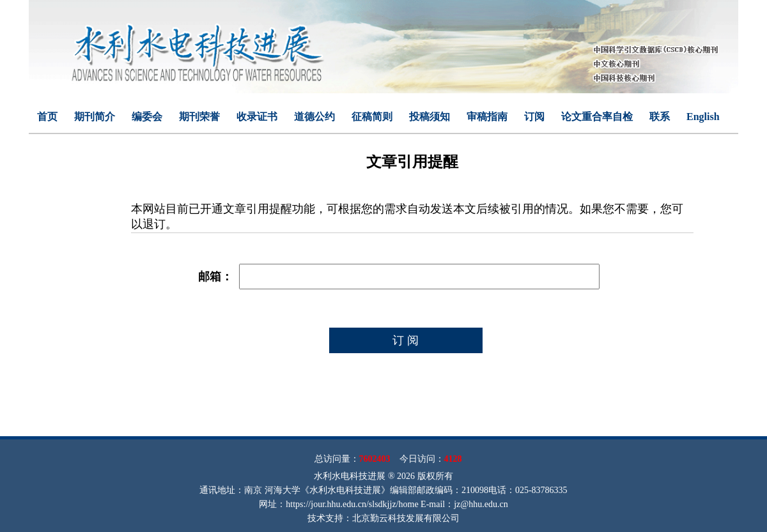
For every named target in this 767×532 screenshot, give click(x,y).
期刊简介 (95, 117)
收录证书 (257, 117)
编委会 (147, 117)
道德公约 (314, 117)
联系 (660, 117)
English (703, 117)
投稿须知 (430, 117)
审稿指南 (487, 117)
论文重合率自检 (597, 117)
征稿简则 (372, 117)
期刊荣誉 (199, 117)
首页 (47, 117)
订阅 (534, 117)
